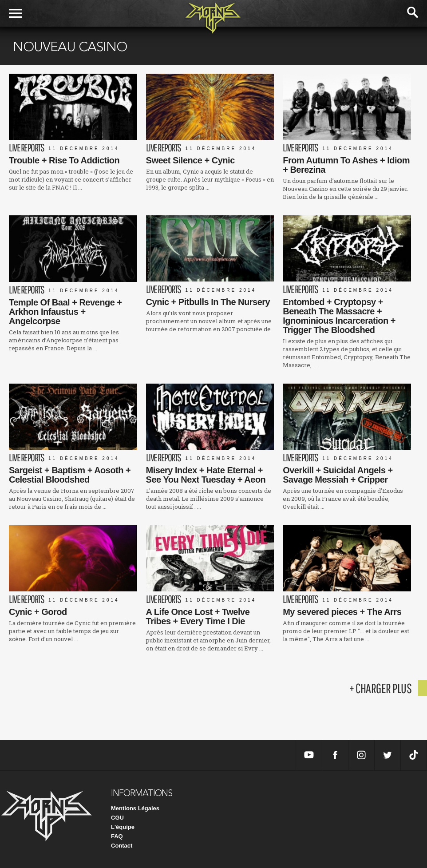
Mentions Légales (135, 808)
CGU (117, 818)
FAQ (117, 836)
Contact (122, 846)
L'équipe (123, 827)
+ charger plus (380, 688)
